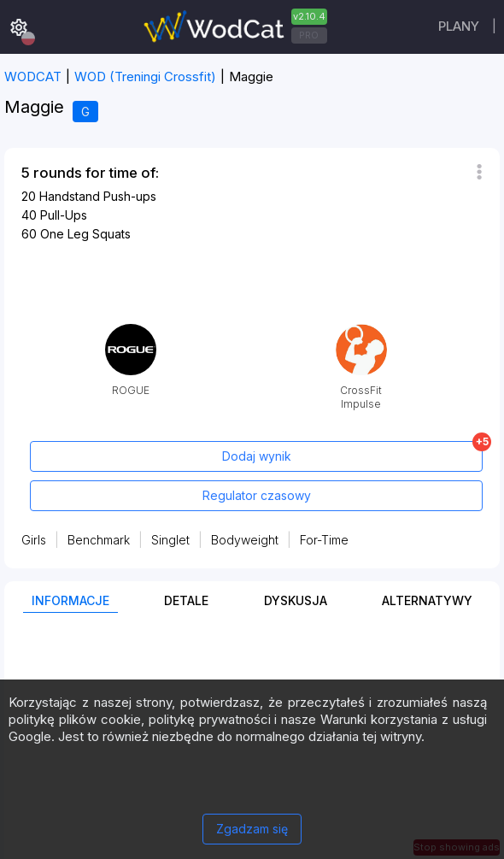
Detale (186, 600)
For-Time (324, 540)
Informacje (70, 600)
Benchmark (99, 540)
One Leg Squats (85, 234)
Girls (34, 540)
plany (459, 26)
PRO (309, 35)
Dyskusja (296, 600)
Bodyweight (245, 540)
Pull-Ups (64, 215)
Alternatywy (427, 600)
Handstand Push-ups (98, 196)
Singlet (170, 540)
